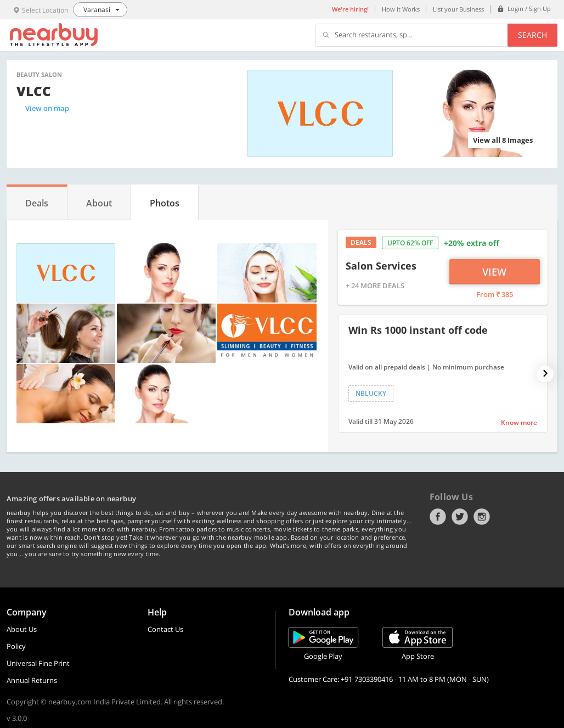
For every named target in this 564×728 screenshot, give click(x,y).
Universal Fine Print (38, 663)
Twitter (460, 517)
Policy (16, 646)
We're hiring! (350, 9)
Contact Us (165, 629)
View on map (47, 108)
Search (532, 35)
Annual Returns (32, 680)
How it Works (401, 9)
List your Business (458, 9)
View (494, 272)
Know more (519, 422)
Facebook (438, 517)
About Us (22, 629)
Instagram (482, 517)
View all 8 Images (503, 140)
